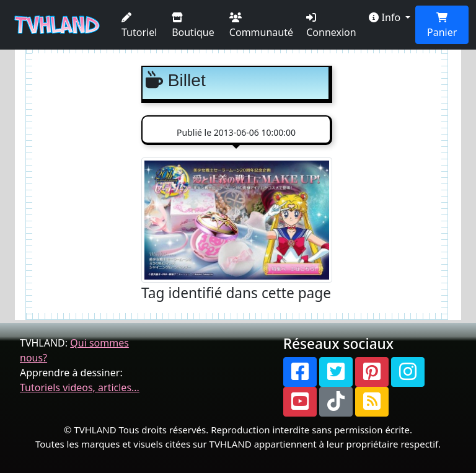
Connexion (331, 26)
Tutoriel (139, 26)
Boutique (193, 26)
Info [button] (386, 17)
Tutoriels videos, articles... (80, 387)
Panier (442, 26)
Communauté (261, 26)
